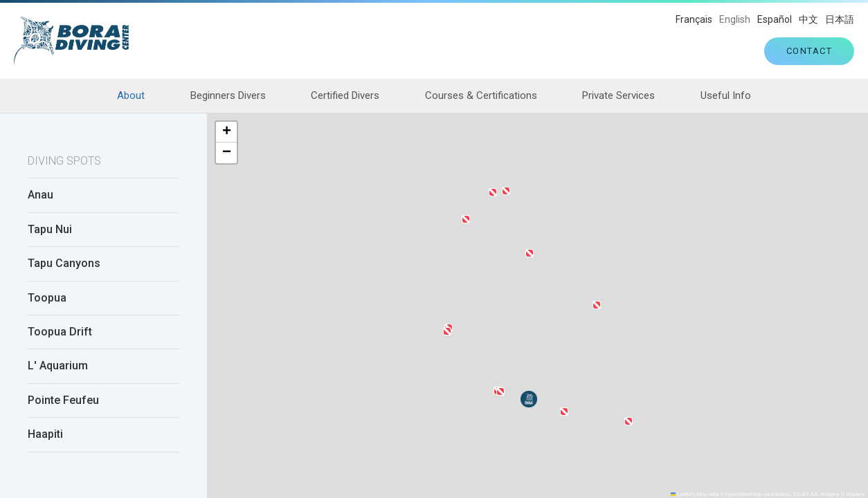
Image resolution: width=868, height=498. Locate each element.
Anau (40, 196)
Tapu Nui (50, 230)
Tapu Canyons (64, 264)
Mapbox (855, 494)
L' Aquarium (58, 367)
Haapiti (45, 434)
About (131, 95)
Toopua (47, 298)
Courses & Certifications (481, 95)
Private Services (618, 95)
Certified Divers (345, 95)
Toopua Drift (60, 332)
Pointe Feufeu (63, 400)
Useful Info (726, 95)
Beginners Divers (228, 95)
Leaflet (682, 494)
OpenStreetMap (744, 494)
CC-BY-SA (805, 494)
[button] (597, 305)
